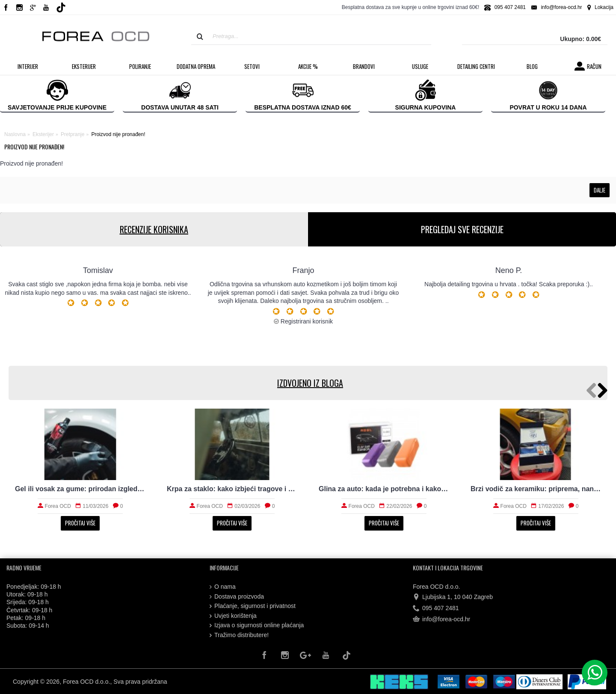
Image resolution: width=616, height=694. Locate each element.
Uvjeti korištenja (233, 616)
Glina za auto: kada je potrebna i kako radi (384, 489)
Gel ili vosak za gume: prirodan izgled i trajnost (80, 489)
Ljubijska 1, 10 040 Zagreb (453, 597)
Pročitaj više (80, 523)
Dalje (600, 190)
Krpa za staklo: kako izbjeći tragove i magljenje (232, 489)
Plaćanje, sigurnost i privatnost (253, 606)
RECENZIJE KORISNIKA (154, 229)
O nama (223, 587)
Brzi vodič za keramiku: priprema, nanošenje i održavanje (536, 489)
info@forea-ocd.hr (441, 620)
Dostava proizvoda (237, 597)
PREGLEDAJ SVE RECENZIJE (462, 229)
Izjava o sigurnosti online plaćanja (257, 625)
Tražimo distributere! (239, 635)
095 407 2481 (436, 608)
